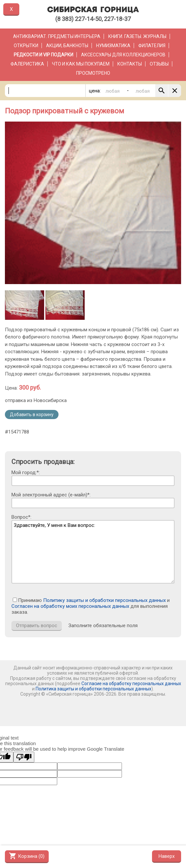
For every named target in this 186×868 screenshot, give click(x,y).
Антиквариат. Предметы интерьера (57, 36)
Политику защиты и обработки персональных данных (104, 600)
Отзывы (159, 64)
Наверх (167, 856)
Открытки (26, 46)
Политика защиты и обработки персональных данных (93, 689)
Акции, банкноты (67, 46)
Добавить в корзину (32, 415)
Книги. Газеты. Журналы (137, 36)
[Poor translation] (24, 757)
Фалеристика (27, 64)
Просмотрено (93, 73)
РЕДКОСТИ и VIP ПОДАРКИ (43, 55)
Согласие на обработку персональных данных (131, 684)
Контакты (130, 64)
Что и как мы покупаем (81, 64)
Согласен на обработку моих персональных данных (70, 606)
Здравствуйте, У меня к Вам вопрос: (93, 552)
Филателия (152, 46)
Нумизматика (113, 46)
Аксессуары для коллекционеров (123, 55)
